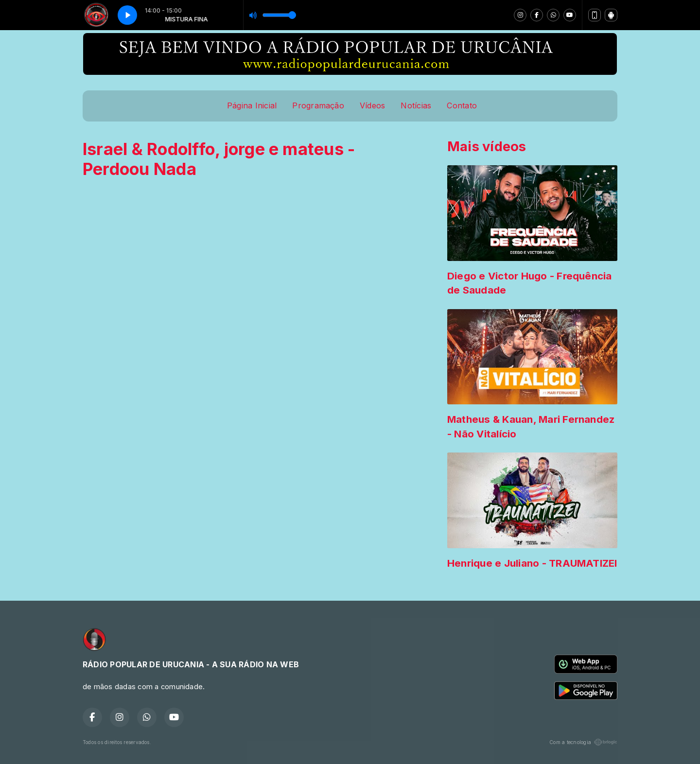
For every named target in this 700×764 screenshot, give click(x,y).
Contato (462, 105)
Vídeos (372, 105)
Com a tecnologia (583, 742)
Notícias (416, 105)
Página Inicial (252, 105)
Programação (318, 105)
